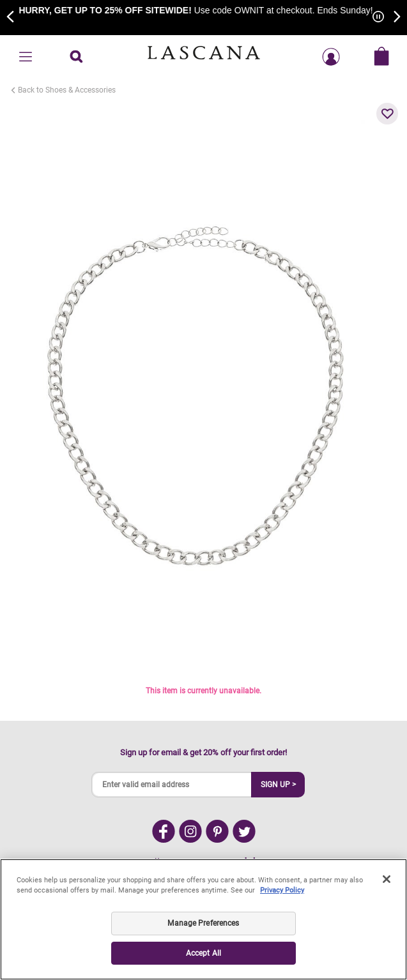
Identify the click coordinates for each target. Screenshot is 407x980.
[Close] (387, 879)
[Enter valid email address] (172, 785)
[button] (387, 114)
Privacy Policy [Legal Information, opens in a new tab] (282, 890)
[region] (203, 919)
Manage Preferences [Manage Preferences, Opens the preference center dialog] (203, 923)
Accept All (203, 953)
